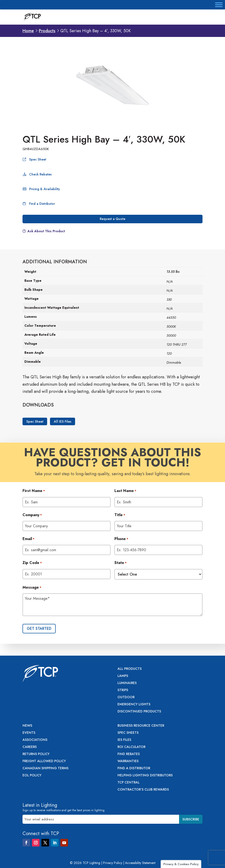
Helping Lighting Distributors (145, 776)
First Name (34, 491)
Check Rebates (40, 174)
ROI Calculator (131, 747)
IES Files (124, 740)
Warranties (128, 761)
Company (32, 515)
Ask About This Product (46, 231)
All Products (130, 669)
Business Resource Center (141, 726)
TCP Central (128, 783)
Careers (30, 747)
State (121, 563)
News (27, 726)
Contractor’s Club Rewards (143, 790)
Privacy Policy (113, 863)
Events (29, 733)
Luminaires (127, 683)
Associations (35, 740)
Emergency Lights (134, 705)
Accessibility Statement (140, 863)
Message (32, 588)
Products (47, 31)
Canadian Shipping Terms (45, 768)
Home (28, 31)
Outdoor (126, 697)
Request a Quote (112, 219)
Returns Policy (36, 754)
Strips (123, 690)
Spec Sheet (38, 159)
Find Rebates (129, 754)
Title (120, 515)
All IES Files (63, 421)
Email (29, 539)
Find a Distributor (42, 204)
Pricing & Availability (45, 189)
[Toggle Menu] (219, 5)
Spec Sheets (128, 733)
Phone (121, 539)
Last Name (125, 491)
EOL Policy (32, 776)
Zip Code (32, 563)
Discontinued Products (139, 712)
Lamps (123, 676)
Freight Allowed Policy (44, 761)
